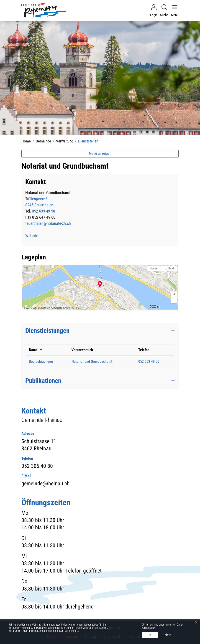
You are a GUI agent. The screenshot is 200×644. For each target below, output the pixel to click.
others (75, 308)
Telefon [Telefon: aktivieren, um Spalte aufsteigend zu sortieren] (144, 350)
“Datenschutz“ (72, 631)
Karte (154, 268)
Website (34, 236)
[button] (174, 294)
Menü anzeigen (100, 153)
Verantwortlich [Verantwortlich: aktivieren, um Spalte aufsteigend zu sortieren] (82, 350)
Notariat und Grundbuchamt (92, 361)
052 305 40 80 (37, 466)
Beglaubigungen (41, 361)
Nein (168, 635)
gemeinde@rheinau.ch (46, 484)
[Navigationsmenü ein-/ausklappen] (174, 10)
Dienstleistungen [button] (47, 331)
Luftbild (169, 268)
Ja (150, 635)
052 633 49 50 (44, 211)
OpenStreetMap (61, 308)
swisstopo (44, 308)
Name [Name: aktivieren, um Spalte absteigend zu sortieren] (33, 350)
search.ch (31, 308)
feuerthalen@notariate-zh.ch (48, 223)
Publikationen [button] (43, 381)
